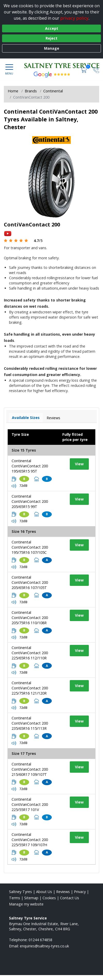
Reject (51, 38)
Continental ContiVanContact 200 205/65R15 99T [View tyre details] (30, 501)
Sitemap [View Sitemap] (31, 898)
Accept (52, 28)
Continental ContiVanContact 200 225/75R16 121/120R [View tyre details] (30, 688)
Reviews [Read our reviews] (63, 892)
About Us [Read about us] (44, 892)
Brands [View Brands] (31, 91)
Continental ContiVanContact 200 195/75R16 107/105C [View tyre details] (30, 547)
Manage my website (26, 904)
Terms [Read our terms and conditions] (15, 898)
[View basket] (84, 69)
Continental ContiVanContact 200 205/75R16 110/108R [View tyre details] (30, 618)
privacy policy (74, 18)
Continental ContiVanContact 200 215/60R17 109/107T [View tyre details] (30, 769)
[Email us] (44, 946)
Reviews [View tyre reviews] (53, 418)
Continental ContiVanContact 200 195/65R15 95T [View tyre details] (30, 466)
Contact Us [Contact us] (70, 898)
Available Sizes (26, 418)
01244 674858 (40, 940)
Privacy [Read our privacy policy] (80, 892)
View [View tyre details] (79, 464)
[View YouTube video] (8, 233)
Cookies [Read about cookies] (49, 898)
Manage (52, 48)
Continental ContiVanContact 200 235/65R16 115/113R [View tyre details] (30, 723)
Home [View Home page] (13, 91)
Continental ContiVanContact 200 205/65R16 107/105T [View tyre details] (30, 582)
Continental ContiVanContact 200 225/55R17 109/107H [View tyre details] (30, 840)
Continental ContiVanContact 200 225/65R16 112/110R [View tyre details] (30, 653)
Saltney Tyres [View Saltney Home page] (20, 892)
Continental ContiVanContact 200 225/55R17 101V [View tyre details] (30, 804)
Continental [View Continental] (53, 91)
